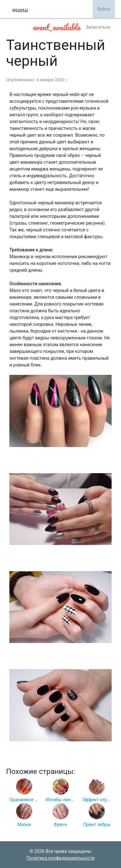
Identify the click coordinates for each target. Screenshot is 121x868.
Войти (104, 9)
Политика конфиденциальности (60, 858)
